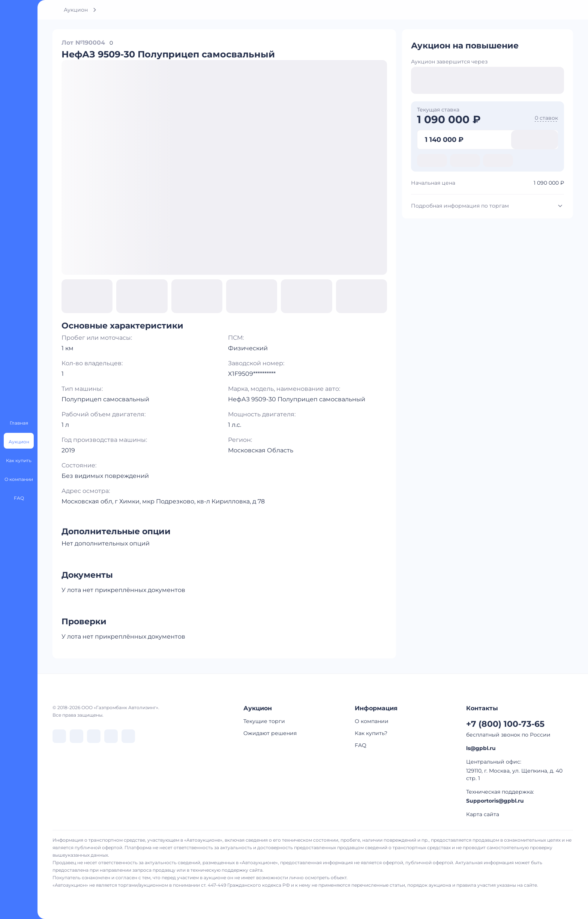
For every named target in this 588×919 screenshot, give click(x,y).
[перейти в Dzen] (94, 736)
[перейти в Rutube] (111, 736)
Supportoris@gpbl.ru (495, 801)
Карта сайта (483, 814)
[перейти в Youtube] (128, 736)
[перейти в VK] (59, 736)
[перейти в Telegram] (76, 736)
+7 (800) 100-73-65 (505, 724)
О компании (372, 721)
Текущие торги (264, 721)
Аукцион (76, 10)
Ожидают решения (270, 733)
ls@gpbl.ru (481, 748)
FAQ (361, 745)
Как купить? (371, 733)
